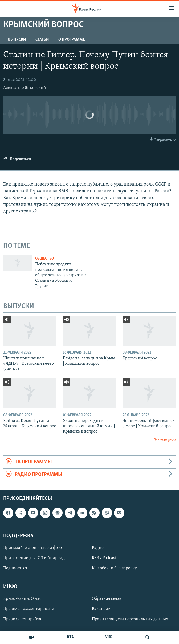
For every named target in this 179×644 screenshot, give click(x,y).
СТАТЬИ (42, 40)
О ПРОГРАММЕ (72, 40)
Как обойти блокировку (114, 568)
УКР (109, 637)
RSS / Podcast (104, 558)
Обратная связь (106, 599)
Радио (98, 548)
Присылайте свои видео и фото (32, 548)
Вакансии (101, 609)
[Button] (17, 160)
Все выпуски (165, 440)
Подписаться (15, 568)
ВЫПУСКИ (17, 40)
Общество (44, 259)
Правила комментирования (30, 609)
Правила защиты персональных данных (130, 619)
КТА (70, 637)
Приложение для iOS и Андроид (34, 558)
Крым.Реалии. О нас (22, 599)
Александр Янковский (25, 88)
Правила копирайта (22, 619)
